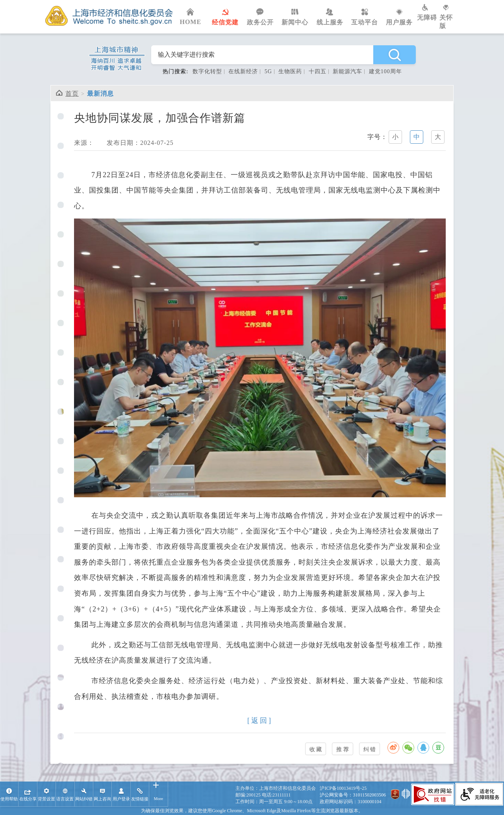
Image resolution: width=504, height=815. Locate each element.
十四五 (318, 71)
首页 (72, 94)
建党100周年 (385, 71)
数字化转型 (207, 71)
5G (268, 71)
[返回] (260, 721)
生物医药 (290, 71)
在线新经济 (243, 71)
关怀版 (449, 17)
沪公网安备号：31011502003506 (353, 795)
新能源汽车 (347, 71)
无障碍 (428, 13)
